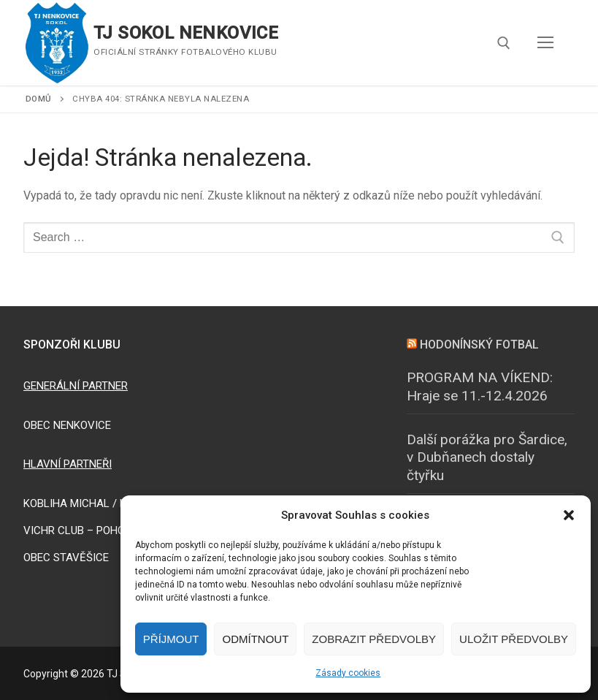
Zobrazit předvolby (374, 639)
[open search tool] (504, 43)
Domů (39, 99)
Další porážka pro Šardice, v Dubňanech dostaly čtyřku (487, 457)
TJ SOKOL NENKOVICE (186, 33)
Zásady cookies (348, 673)
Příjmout (171, 639)
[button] (569, 515)
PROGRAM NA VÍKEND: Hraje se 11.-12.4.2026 (480, 387)
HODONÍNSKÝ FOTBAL (479, 345)
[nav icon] (545, 43)
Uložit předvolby (514, 639)
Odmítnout (255, 639)
